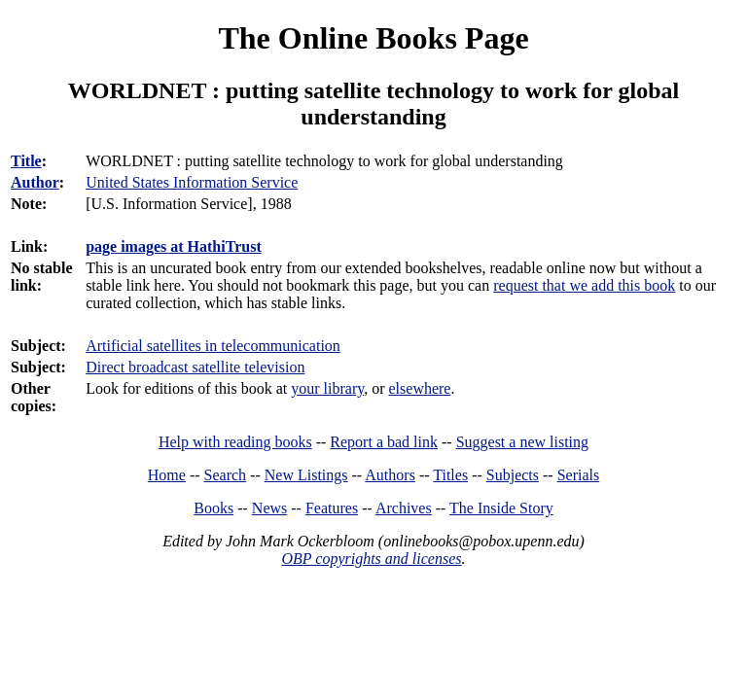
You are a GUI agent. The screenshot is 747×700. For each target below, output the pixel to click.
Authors (390, 475)
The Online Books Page (373, 38)
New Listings (306, 475)
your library (327, 388)
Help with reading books (235, 442)
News (269, 508)
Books (213, 508)
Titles (450, 475)
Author (35, 182)
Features (332, 508)
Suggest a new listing (522, 442)
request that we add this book (584, 285)
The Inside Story (501, 508)
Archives (404, 508)
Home (167, 475)
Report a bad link (384, 442)
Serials (579, 475)
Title (26, 161)
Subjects (513, 475)
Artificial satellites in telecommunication (213, 346)
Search (226, 475)
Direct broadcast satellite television (195, 367)
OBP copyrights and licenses (371, 559)
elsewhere (420, 388)
